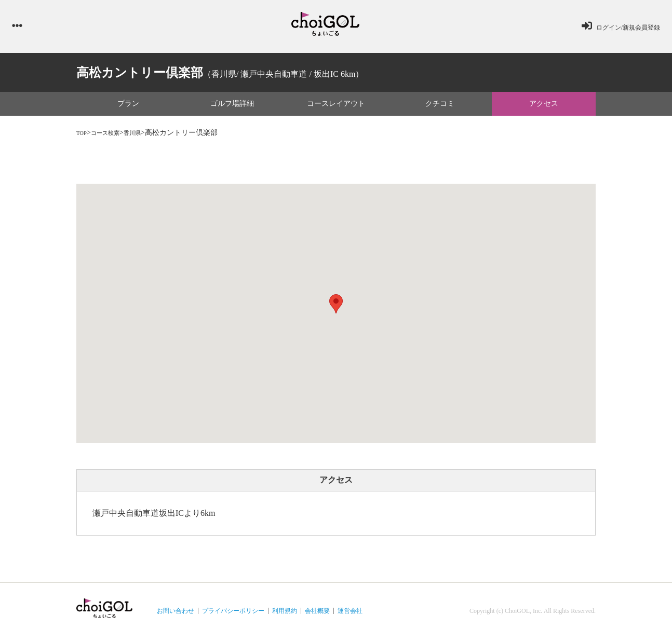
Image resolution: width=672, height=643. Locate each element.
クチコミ (440, 108)
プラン (128, 108)
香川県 (145, 137)
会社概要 (317, 615)
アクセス (544, 108)
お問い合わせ (176, 615)
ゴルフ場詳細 (232, 108)
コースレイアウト (336, 108)
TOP (83, 137)
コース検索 (112, 137)
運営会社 (350, 615)
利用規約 (285, 615)
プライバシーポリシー (233, 615)
